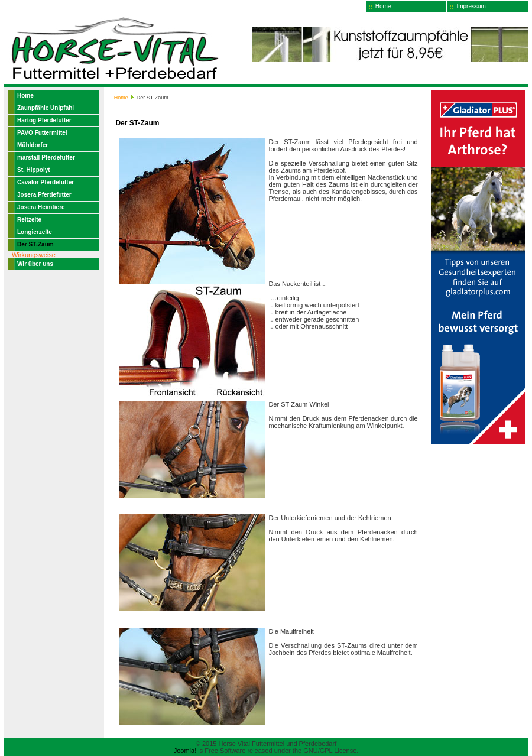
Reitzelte (29, 220)
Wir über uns (35, 264)
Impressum (471, 6)
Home (383, 6)
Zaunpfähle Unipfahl (46, 108)
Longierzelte (35, 232)
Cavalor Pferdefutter (46, 182)
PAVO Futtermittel (42, 133)
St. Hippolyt (34, 170)
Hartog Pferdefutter (44, 120)
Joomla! (185, 751)
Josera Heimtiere (41, 207)
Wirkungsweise (34, 255)
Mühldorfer (33, 145)
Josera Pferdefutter (44, 195)
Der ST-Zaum (35, 244)
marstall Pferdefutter (46, 158)
